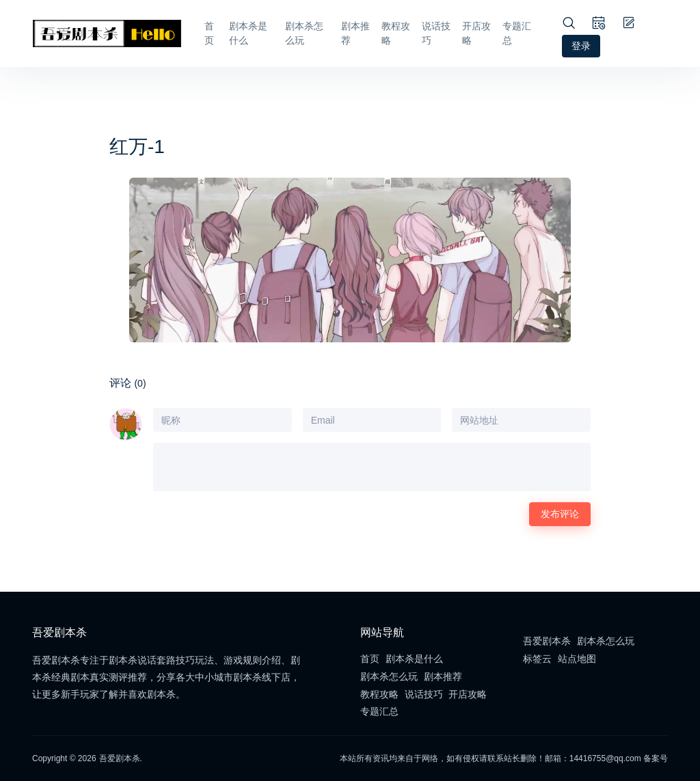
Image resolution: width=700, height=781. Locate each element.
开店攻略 (476, 33)
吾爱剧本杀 (547, 641)
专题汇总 (517, 33)
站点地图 (577, 659)
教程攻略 (396, 33)
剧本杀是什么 (248, 33)
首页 (209, 33)
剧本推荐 (355, 33)
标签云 (537, 659)
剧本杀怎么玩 (304, 33)
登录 (581, 46)
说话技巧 (436, 33)
